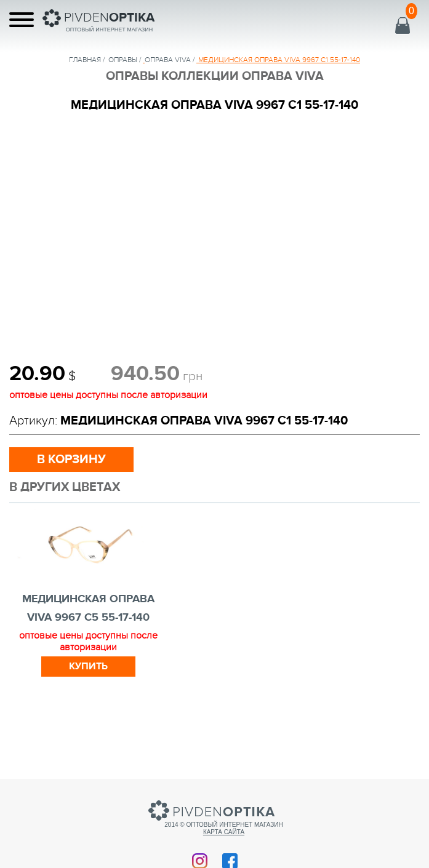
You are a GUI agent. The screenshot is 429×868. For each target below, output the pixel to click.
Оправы (123, 60)
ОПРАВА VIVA (168, 60)
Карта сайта (224, 832)
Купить (88, 666)
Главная (85, 60)
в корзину (71, 460)
